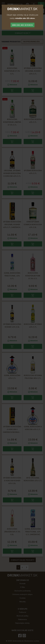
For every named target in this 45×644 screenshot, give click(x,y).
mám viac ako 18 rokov (22, 25)
